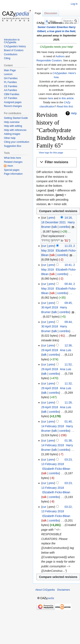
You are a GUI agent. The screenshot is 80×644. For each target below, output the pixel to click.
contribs (64, 227)
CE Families (11, 86)
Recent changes (13, 106)
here (51, 98)
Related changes (13, 162)
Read (37, 21)
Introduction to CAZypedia (12, 41)
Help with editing (13, 126)
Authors (60, 56)
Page (38, 13)
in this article (66, 98)
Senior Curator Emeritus (53, 27)
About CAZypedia (45, 590)
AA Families (10, 90)
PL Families (10, 82)
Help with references (15, 130)
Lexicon (8, 74)
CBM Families (12, 94)
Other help (10, 138)
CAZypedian (60, 73)
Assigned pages (13, 102)
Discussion (51, 13)
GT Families (10, 98)
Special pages (12, 170)
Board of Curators (14, 50)
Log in (74, 4)
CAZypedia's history (15, 46)
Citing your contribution (17, 142)
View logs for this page (51, 152)
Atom (10, 166)
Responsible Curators (49, 60)
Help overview (12, 122)
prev (51, 218)
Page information (13, 174)
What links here (12, 158)
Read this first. (65, 106)
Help (74, 113)
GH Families (11, 78)
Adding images (12, 134)
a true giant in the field (61, 31)
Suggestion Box (13, 146)
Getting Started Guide (16, 118)
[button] (57, 162)
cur (44, 246)
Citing (7, 58)
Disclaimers (64, 590)
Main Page (10, 70)
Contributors (11, 54)
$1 (67, 241)
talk (55, 227)
